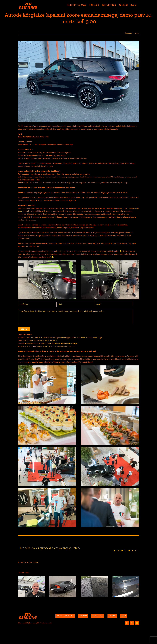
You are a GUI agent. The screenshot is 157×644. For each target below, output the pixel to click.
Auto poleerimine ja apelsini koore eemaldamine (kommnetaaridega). (52, 343)
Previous (129, 33)
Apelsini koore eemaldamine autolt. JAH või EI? (40, 340)
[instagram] (132, 623)
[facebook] (127, 623)
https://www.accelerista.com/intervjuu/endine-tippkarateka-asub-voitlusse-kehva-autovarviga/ (67, 337)
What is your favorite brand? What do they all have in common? (51, 346)
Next (136, 33)
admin (36, 562)
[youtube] (137, 623)
